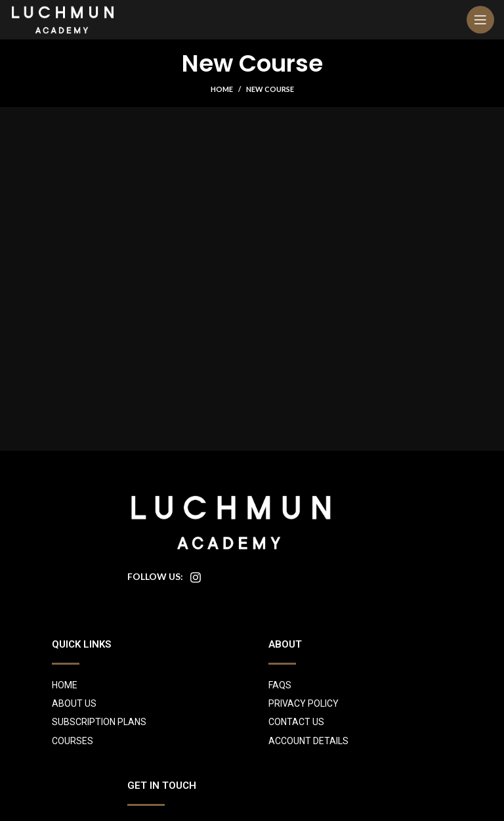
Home (222, 89)
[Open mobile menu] (480, 20)
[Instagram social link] (196, 577)
